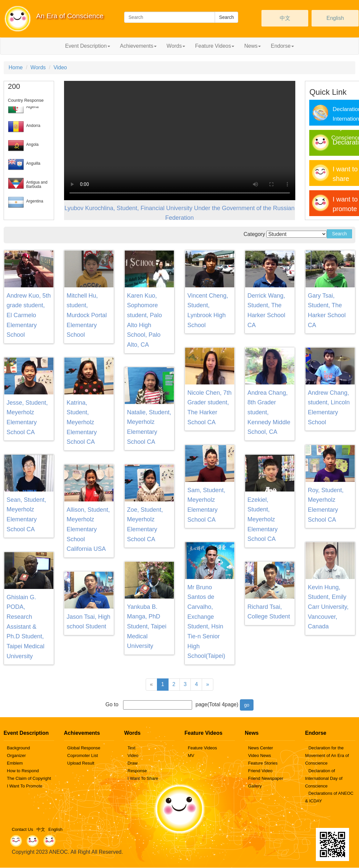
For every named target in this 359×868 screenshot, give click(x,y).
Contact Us (22, 829)
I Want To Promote (25, 786)
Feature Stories (263, 763)
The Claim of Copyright (29, 778)
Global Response (84, 748)
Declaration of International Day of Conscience (324, 778)
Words (38, 67)
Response (137, 771)
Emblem (15, 763)
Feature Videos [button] (215, 46)
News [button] (252, 46)
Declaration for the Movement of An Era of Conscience (327, 755)
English (335, 18)
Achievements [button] (139, 46)
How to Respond (23, 771)
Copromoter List (83, 755)
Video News (260, 755)
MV (191, 755)
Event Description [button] (87, 46)
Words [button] (176, 46)
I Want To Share (143, 778)
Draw (132, 763)
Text (131, 748)
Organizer (16, 755)
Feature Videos (202, 748)
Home (16, 67)
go (247, 705)
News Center (261, 748)
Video (60, 67)
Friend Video (260, 771)
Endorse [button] (282, 46)
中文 (285, 18)
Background (18, 748)
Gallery (255, 786)
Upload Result (81, 763)
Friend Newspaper (266, 778)
